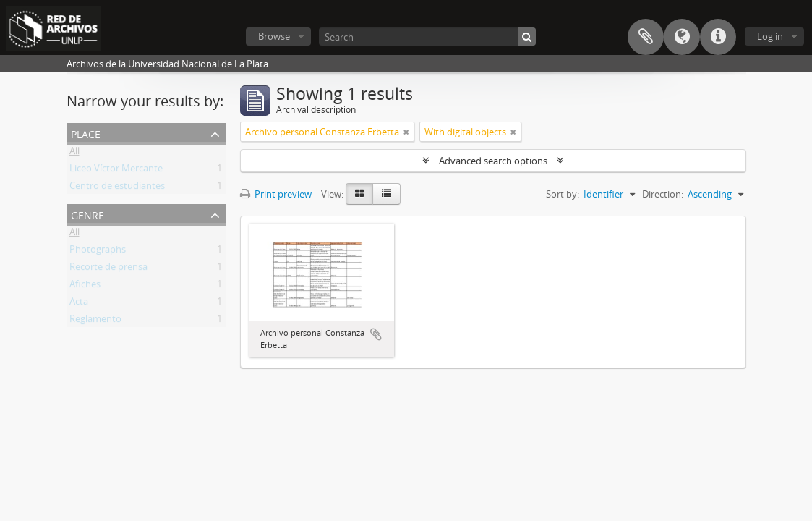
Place (86, 133)
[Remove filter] (406, 132)
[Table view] (386, 194)
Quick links (718, 37)
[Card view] (359, 194)
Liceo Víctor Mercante (116, 171)
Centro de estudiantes (117, 188)
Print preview (276, 194)
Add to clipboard (376, 334)
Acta (79, 304)
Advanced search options (493, 161)
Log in (770, 36)
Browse (274, 36)
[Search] (427, 37)
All (74, 153)
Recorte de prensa (108, 269)
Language (682, 37)
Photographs (98, 252)
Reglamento (95, 321)
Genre (87, 214)
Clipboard (646, 37)
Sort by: (563, 194)
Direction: (663, 194)
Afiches (85, 287)
